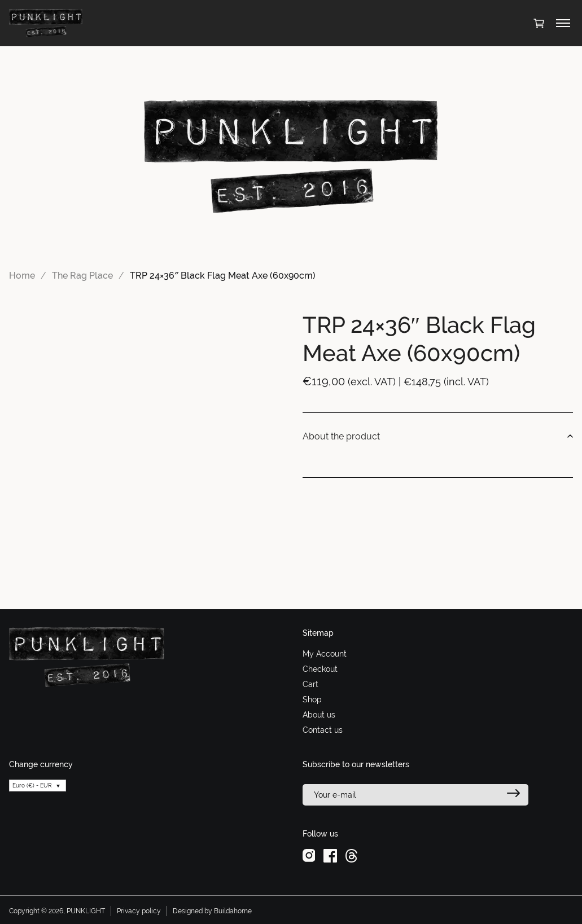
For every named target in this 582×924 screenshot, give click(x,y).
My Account (325, 654)
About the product (438, 437)
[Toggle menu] (563, 23)
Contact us (323, 730)
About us (319, 715)
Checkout (320, 669)
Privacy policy (139, 911)
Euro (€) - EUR (32, 786)
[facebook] (330, 855)
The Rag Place (82, 276)
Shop (312, 699)
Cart (310, 684)
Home (22, 276)
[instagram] (309, 855)
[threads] (351, 855)
